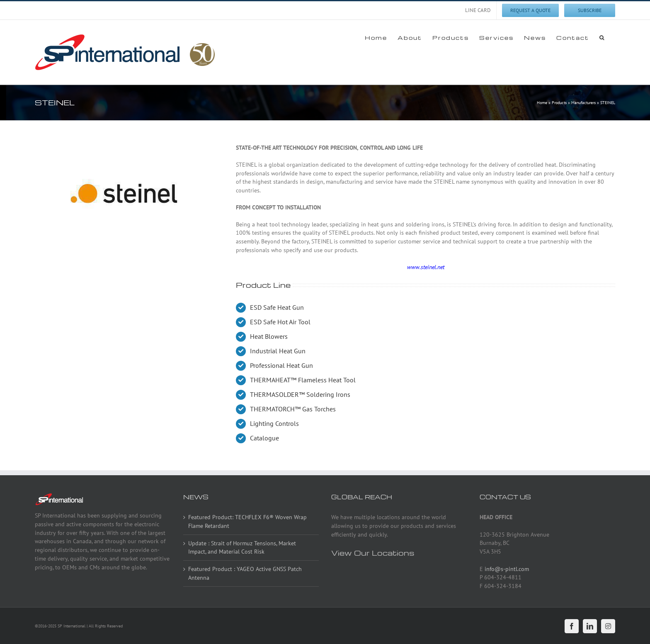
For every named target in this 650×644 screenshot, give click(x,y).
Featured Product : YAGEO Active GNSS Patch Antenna (245, 573)
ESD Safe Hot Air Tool (280, 322)
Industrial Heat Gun (278, 351)
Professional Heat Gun (281, 365)
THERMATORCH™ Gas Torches (293, 409)
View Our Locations (373, 553)
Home (542, 103)
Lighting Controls (274, 423)
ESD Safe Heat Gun (277, 307)
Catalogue (264, 438)
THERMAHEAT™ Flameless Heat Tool (303, 380)
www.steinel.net (426, 267)
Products (559, 103)
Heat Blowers (269, 336)
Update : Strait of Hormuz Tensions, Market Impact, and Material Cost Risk (242, 548)
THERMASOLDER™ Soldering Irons (300, 394)
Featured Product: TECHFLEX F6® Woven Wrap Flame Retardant (247, 521)
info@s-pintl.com (507, 569)
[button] (602, 37)
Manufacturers (583, 103)
